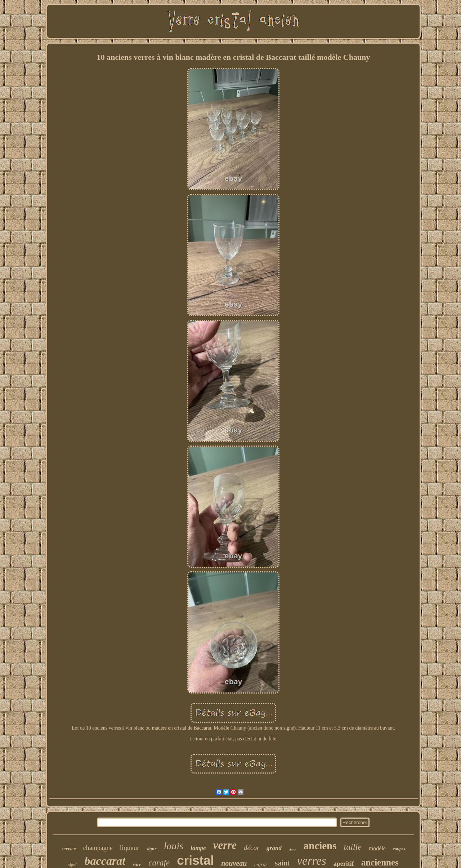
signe (152, 849)
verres (311, 861)
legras (261, 864)
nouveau (234, 863)
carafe (159, 863)
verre (225, 845)
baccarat (105, 861)
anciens (320, 846)
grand (274, 848)
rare (137, 865)
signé (73, 865)
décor (252, 848)
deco (293, 850)
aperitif (344, 864)
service (69, 849)
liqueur (130, 848)
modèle (377, 848)
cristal (195, 860)
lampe (198, 848)
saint (282, 863)
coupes (399, 849)
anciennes (380, 862)
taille (353, 847)
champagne (98, 848)
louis (174, 846)
